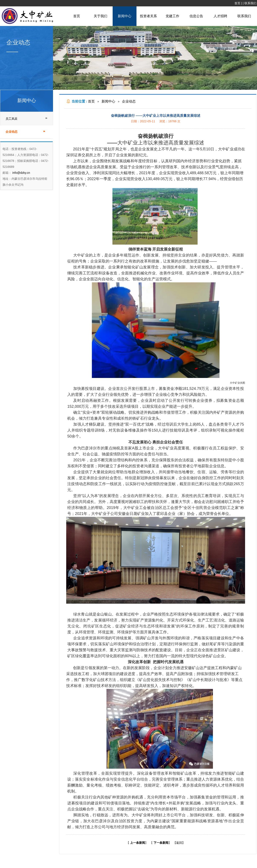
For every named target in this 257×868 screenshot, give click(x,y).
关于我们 (101, 16)
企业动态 (129, 101)
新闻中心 (125, 16)
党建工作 (172, 16)
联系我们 (250, 3)
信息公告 (196, 16)
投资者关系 (148, 16)
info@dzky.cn (21, 173)
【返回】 (179, 843)
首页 (237, 3)
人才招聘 (220, 16)
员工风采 (11, 119)
